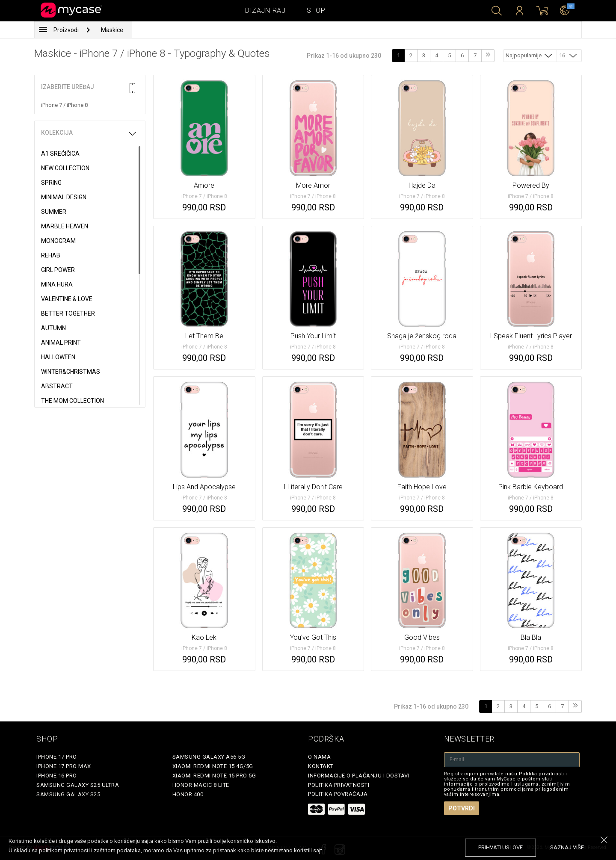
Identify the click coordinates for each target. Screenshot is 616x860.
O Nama (319, 757)
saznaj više (567, 847)
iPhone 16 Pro (57, 776)
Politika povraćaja (338, 794)
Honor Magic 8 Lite (201, 785)
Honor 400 (188, 794)
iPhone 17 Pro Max (64, 766)
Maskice (112, 30)
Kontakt (321, 766)
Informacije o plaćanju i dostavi (359, 776)
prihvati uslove (500, 847)
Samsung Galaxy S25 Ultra (78, 785)
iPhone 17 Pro (57, 757)
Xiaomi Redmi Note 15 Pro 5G (214, 776)
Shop (316, 10)
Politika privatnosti (339, 785)
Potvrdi (462, 808)
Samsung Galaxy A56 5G (209, 757)
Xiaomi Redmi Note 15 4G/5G (213, 766)
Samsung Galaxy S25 (68, 794)
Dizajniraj (265, 10)
